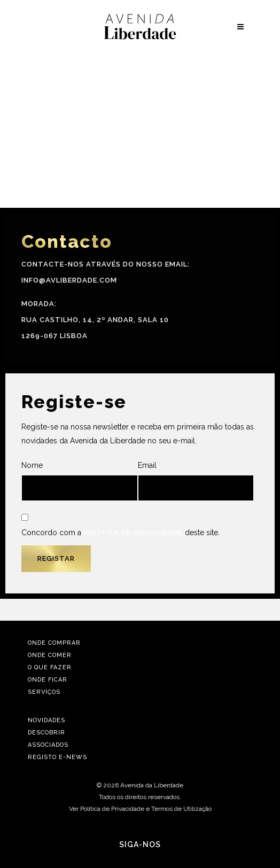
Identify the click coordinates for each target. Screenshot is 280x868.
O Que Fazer (50, 667)
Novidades (46, 720)
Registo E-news (57, 757)
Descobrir (46, 733)
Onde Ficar (48, 680)
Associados (48, 745)
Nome (80, 481)
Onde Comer (50, 655)
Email (196, 481)
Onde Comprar (54, 643)
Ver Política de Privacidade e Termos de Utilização (140, 809)
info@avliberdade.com (69, 280)
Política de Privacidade (133, 533)
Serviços (44, 692)
